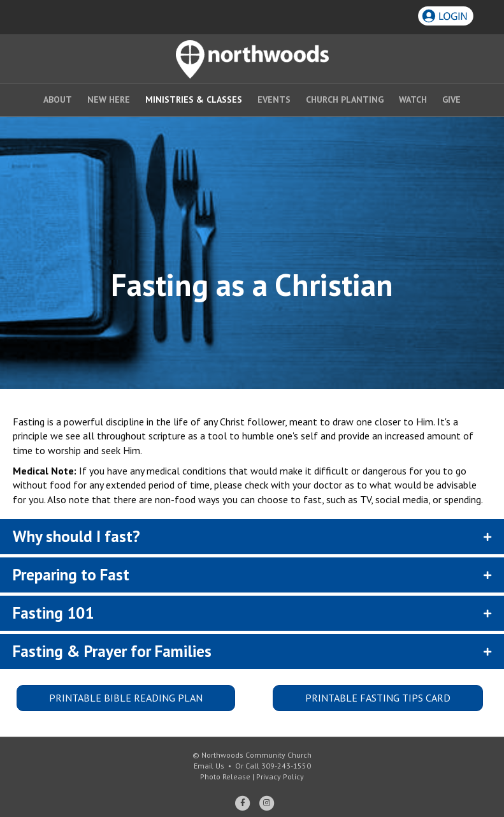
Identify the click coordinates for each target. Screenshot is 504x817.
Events (274, 99)
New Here (109, 99)
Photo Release (225, 777)
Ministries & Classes (194, 99)
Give (451, 99)
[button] (252, 537)
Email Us (209, 766)
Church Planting (345, 99)
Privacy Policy (280, 777)
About (58, 99)
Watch (413, 99)
